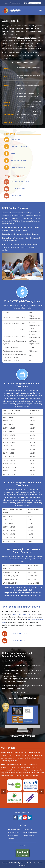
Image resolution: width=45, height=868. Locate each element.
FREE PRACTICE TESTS (20, 182)
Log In (7, 3)
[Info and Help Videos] (27, 3)
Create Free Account (17, 3)
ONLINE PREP (16, 196)
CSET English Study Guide (22, 614)
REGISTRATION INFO (19, 160)
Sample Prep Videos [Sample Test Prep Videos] (35, 3)
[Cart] (25, 3)
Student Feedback (13, 835)
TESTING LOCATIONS (19, 147)
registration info (35, 31)
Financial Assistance (28, 835)
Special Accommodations (30, 832)
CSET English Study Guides (27, 38)
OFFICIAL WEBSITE (18, 167)
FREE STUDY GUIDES (19, 189)
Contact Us (11, 838)
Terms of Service (27, 829)
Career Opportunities (14, 832)
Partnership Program (14, 829)
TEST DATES (16, 140)
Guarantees (13, 692)
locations (21, 31)
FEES (13, 154)
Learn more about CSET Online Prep (23, 698)
